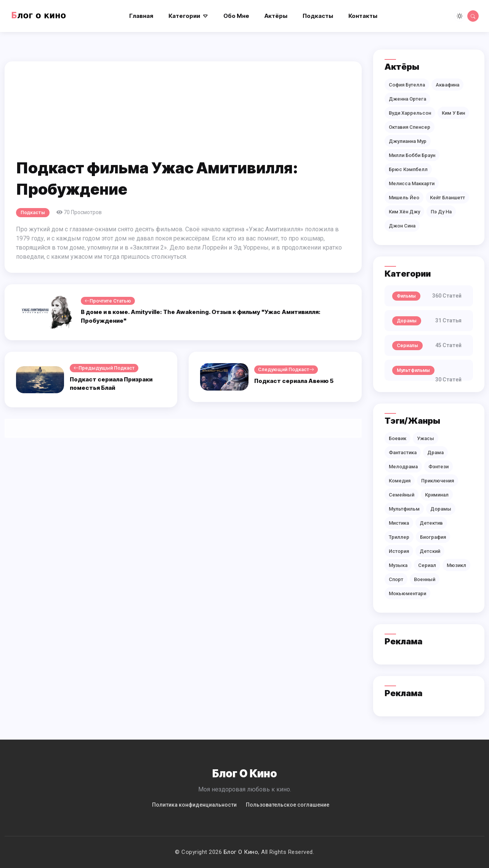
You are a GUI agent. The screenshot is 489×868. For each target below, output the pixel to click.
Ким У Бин (453, 113)
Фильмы (406, 296)
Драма (435, 452)
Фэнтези (438, 467)
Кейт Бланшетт (447, 198)
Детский (430, 551)
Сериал (427, 565)
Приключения (438, 481)
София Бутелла (407, 85)
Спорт (396, 579)
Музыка (398, 565)
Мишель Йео (404, 198)
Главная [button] (141, 16)
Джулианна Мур (408, 141)
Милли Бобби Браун (412, 155)
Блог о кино (241, 852)
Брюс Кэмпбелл (408, 169)
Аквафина (447, 85)
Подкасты (33, 212)
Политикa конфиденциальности (194, 805)
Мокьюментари (407, 593)
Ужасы (426, 438)
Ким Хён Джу (404, 212)
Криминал (437, 495)
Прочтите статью (108, 301)
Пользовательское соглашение (288, 805)
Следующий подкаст (286, 370)
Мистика (399, 523)
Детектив (431, 523)
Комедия (400, 481)
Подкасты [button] (318, 16)
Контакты (363, 16)
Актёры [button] (276, 16)
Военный (425, 579)
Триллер (399, 537)
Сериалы (407, 345)
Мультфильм (404, 509)
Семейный (402, 495)
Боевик (398, 438)
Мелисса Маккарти (412, 183)
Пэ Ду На (441, 212)
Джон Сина (402, 226)
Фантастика (403, 452)
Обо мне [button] (236, 16)
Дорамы (407, 321)
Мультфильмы (413, 370)
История (399, 551)
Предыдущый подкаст (104, 368)
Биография (433, 537)
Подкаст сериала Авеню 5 (294, 381)
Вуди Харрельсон (410, 113)
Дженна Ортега (407, 99)
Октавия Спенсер (410, 127)
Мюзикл (456, 565)
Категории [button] (184, 16)
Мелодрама (403, 467)
